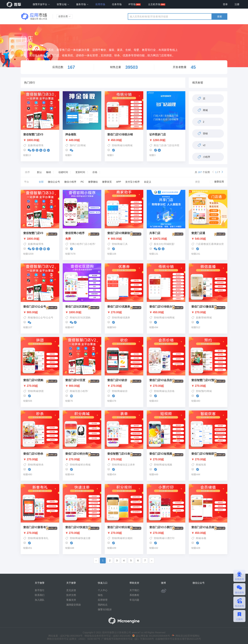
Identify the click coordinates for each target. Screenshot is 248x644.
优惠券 (126, 318)
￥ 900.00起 (124, 239)
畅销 (49, 172)
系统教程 (134, 595)
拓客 (204, 465)
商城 (36, 145)
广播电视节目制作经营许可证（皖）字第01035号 (127, 639)
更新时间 (80, 172)
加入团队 (40, 600)
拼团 (41, 391)
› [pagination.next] (152, 560)
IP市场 (132, 4)
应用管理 (103, 600)
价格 (95, 172)
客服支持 (71, 600)
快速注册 (86, 538)
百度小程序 (81, 391)
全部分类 (64, 16)
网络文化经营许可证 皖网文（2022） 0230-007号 (74, 639)
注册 (237, 4)
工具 (125, 244)
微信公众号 (39, 318)
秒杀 (41, 465)
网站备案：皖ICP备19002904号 (65, 636)
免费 (82, 239)
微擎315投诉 (105, 609)
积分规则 (128, 538)
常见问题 (134, 600)
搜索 (220, 16)
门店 (78, 145)
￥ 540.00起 (208, 239)
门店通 (199, 244)
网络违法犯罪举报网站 (186, 636)
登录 (225, 4)
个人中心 (103, 590)
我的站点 (103, 605)
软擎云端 (63, 4)
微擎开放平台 (41, 4)
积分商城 (86, 465)
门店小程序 (89, 244)
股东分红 (159, 244)
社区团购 (86, 318)
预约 (72, 145)
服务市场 (82, 4)
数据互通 (209, 244)
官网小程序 (76, 244)
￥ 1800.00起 (31, 140)
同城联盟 (169, 244)
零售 (41, 145)
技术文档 (71, 595)
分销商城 (128, 145)
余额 (204, 538)
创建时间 (63, 172)
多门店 (168, 145)
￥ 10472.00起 (166, 239)
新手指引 (40, 590)
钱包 (100, 595)
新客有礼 (44, 538)
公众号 (50, 318)
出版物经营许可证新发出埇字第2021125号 (177, 639)
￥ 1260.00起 (157, 140)
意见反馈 (71, 590)
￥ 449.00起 (73, 140)
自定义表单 (129, 465)
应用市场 (100, 4)
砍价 (125, 391)
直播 (30, 145)
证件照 (176, 145)
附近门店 (159, 145)
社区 (78, 318)
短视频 (168, 465)
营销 (114, 145)
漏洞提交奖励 (74, 605)
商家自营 (219, 244)
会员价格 (170, 391)
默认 (39, 172)
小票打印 (170, 538)
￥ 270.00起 (124, 312)
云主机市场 (154, 4)
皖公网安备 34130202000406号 (151, 636)
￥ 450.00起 (115, 140)
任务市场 (117, 4)
